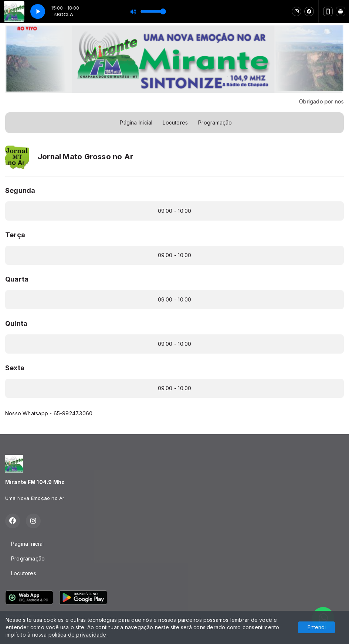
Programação (215, 122)
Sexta (15, 368)
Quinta (16, 323)
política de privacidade (77, 635)
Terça (15, 235)
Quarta (17, 279)
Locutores (175, 122)
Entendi (317, 627)
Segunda (20, 190)
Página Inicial (136, 122)
